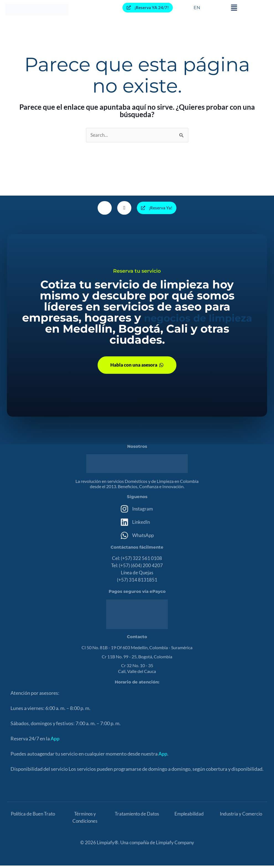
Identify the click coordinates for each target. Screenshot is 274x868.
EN (197, 8)
